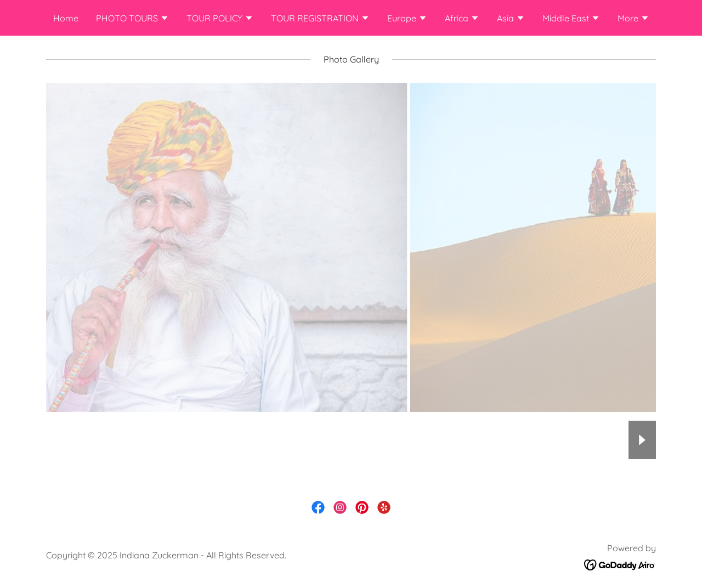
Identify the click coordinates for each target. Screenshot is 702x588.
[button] (132, 19)
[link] (318, 507)
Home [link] (66, 18)
